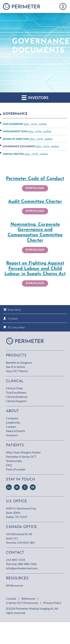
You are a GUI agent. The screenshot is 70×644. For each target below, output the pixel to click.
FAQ (9, 465)
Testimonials (14, 461)
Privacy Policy (52, 603)
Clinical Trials (14, 388)
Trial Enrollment (16, 392)
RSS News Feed (16, 327)
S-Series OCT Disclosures (22, 603)
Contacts (13, 318)
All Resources (15, 585)
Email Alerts (14, 310)
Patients (15, 445)
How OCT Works (17, 371)
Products (16, 356)
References (28, 598)
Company (12, 418)
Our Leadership (13, 124)
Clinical (15, 381)
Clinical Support (16, 401)
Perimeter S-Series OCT (21, 457)
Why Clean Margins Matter (23, 452)
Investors (35, 97)
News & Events (16, 431)
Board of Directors (16, 139)
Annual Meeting (13, 154)
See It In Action (16, 367)
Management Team (15, 131)
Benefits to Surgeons (19, 362)
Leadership (13, 422)
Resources (17, 578)
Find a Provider (16, 469)
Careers (11, 427)
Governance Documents (19, 146)
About (12, 411)
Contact (11, 598)
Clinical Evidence (17, 397)
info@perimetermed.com (22, 568)
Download (36, 189)
